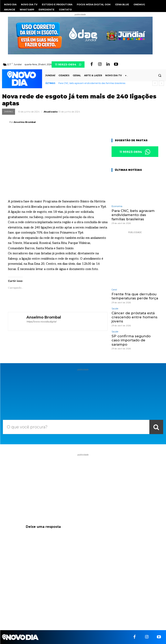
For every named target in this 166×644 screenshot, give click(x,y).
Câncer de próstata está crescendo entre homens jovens (135, 317)
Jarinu (9, 112)
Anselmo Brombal (25, 122)
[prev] (155, 83)
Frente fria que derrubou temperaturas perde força (135, 296)
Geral (114, 290)
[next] (161, 83)
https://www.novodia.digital (41, 322)
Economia (117, 206)
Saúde (115, 309)
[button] (160, 76)
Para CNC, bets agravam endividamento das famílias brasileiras (92, 83)
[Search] (156, 427)
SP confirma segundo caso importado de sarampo (131, 340)
